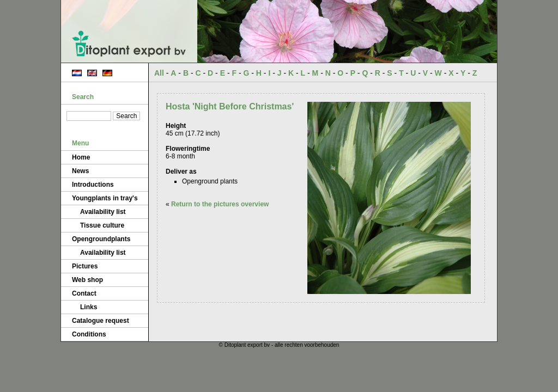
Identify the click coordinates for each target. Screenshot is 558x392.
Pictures (85, 266)
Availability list (103, 212)
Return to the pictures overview (220, 204)
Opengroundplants (101, 239)
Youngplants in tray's (105, 198)
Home (81, 157)
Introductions (93, 185)
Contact (84, 293)
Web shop (87, 280)
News (80, 171)
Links (89, 307)
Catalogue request (101, 321)
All (159, 73)
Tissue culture (102, 225)
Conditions (89, 334)
